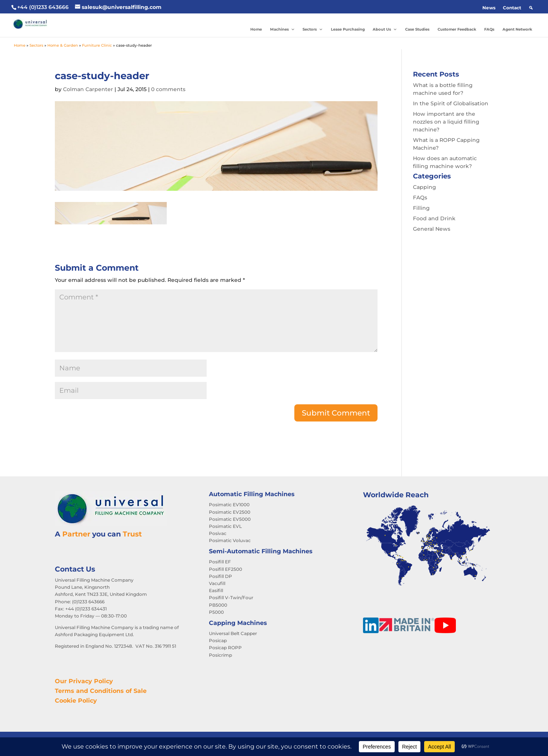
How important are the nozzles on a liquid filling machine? (446, 122)
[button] (531, 8)
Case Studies (417, 29)
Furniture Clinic (97, 45)
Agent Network (517, 29)
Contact (512, 8)
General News (432, 229)
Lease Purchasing (348, 29)
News (489, 8)
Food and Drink (434, 218)
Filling (421, 208)
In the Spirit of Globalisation (451, 103)
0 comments (168, 89)
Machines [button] (282, 29)
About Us (385, 29)
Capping (425, 187)
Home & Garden (63, 45)
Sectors (313, 29)
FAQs (489, 29)
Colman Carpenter (88, 89)
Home (256, 29)
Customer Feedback (457, 29)
